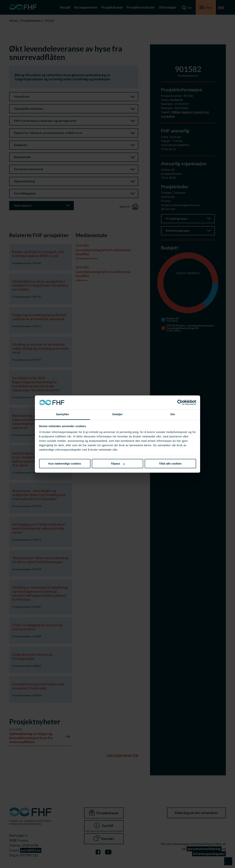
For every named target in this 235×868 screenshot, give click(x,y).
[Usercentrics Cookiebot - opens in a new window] (180, 402)
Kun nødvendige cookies (65, 464)
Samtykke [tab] (63, 414)
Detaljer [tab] (117, 414)
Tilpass (118, 464)
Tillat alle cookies (170, 464)
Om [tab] (172, 414)
